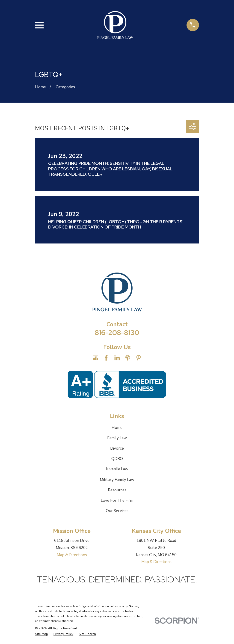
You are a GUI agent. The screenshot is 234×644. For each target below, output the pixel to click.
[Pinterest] (139, 358)
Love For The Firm (117, 500)
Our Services (117, 511)
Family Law (117, 438)
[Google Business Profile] (95, 358)
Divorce (117, 448)
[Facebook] (106, 358)
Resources (117, 490)
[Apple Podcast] (128, 358)
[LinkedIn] (117, 358)
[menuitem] (41, 634)
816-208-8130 (117, 332)
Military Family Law (117, 480)
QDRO (117, 459)
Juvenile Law (117, 469)
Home (117, 428)
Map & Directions (72, 555)
